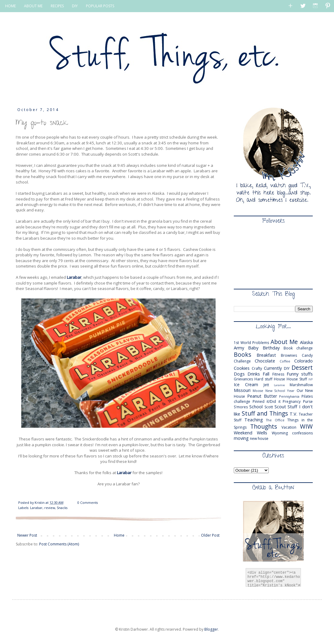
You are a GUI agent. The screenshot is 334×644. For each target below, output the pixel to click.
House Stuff (297, 379)
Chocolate (265, 361)
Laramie (279, 385)
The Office (275, 420)
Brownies (289, 355)
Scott (269, 407)
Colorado (303, 361)
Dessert (302, 368)
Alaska (306, 342)
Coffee (285, 361)
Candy (307, 355)
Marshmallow (301, 385)
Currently (273, 368)
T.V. (293, 414)
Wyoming (280, 433)
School (256, 407)
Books (242, 354)
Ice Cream (246, 384)
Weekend (243, 433)
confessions (302, 433)
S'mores (241, 407)
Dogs (239, 374)
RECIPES (57, 6)
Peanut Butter (262, 396)
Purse (308, 401)
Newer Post (27, 535)
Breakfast (266, 355)
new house (259, 438)
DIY (75, 6)
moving (241, 438)
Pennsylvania (289, 396)
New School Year (280, 391)
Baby (253, 348)
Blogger (211, 629)
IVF (311, 379)
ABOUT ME (33, 6)
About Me (284, 342)
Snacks (62, 508)
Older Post (210, 535)
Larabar (74, 277)
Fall (266, 374)
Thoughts (264, 426)
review (50, 508)
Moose (258, 391)
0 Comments (88, 502)
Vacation (289, 427)
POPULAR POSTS (100, 6)
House (279, 379)
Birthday (271, 348)
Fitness (278, 374)
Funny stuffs (300, 374)
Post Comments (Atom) (59, 544)
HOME (10, 6)
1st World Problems (251, 343)
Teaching (254, 420)
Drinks (254, 374)
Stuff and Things (265, 413)
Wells (262, 433)
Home (119, 535)
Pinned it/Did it (267, 401)
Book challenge (298, 348)
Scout (280, 407)
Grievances (243, 379)
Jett (266, 385)
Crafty (257, 368)
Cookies (242, 368)
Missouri (242, 390)
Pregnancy (292, 401)
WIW (306, 426)
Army (239, 348)
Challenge (242, 361)
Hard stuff (263, 379)
